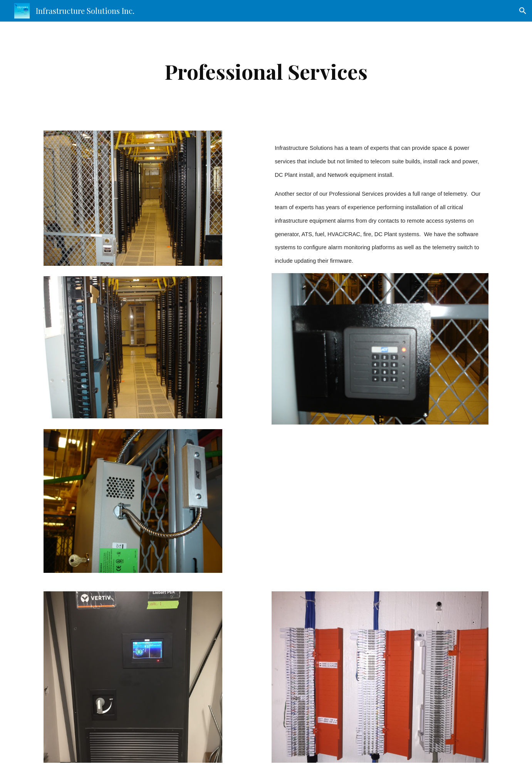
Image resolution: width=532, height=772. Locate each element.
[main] (266, 71)
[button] (523, 11)
